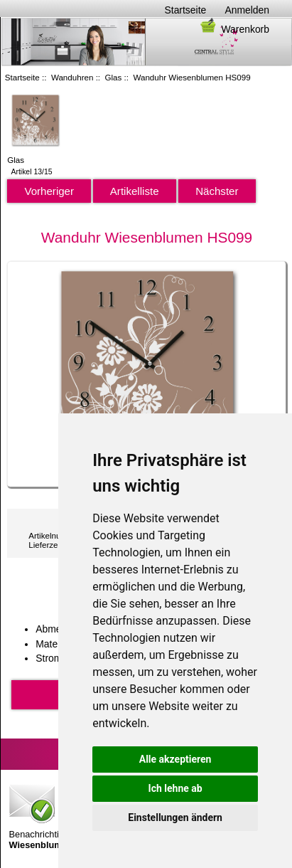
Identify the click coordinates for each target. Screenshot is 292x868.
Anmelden (247, 10)
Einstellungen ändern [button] (175, 817)
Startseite (186, 10)
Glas (114, 77)
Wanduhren (72, 77)
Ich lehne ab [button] (175, 788)
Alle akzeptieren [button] (175, 759)
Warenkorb (234, 29)
